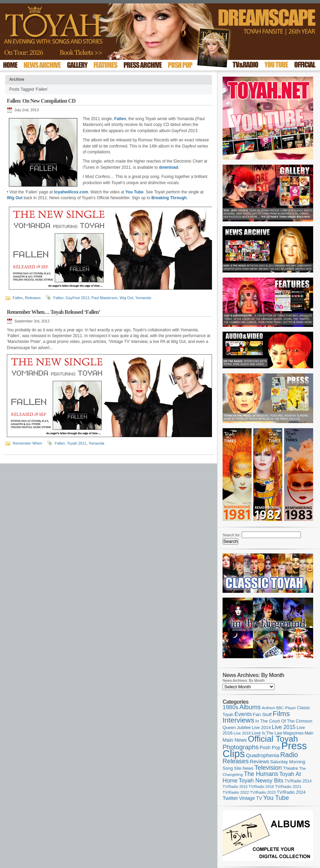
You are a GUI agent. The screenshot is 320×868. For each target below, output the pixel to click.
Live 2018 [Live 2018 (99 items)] (242, 733)
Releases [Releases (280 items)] (236, 761)
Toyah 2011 (77, 443)
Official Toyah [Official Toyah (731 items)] (273, 739)
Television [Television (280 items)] (268, 768)
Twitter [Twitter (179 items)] (230, 798)
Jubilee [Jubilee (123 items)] (244, 727)
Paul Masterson (104, 298)
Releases (33, 298)
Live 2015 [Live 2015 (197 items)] (284, 727)
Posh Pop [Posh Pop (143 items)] (270, 748)
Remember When (27, 443)
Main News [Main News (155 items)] (235, 740)
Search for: (232, 535)
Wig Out (126, 298)
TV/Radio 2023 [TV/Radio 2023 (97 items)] (263, 792)
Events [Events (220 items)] (243, 714)
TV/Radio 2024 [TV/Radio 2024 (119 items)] (291, 792)
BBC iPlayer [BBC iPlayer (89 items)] (286, 708)
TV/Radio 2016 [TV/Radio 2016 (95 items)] (261, 787)
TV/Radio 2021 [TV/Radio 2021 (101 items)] (288, 787)
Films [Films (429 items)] (281, 713)
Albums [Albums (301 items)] (250, 707)
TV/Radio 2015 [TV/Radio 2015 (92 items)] (235, 787)
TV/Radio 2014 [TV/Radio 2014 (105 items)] (298, 781)
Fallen (18, 298)
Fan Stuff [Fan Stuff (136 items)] (262, 714)
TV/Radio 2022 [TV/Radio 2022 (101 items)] (236, 792)
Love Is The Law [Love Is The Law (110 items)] (267, 733)
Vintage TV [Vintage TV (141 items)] (250, 798)
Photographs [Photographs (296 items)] (241, 747)
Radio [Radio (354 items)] (289, 755)
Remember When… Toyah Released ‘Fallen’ (54, 312)
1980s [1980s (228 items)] (230, 707)
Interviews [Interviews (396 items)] (238, 720)
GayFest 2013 (77, 298)
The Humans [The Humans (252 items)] (261, 774)
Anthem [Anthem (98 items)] (269, 708)
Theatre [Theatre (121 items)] (291, 768)
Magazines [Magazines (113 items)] (293, 733)
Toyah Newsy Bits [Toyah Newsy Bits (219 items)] (261, 781)
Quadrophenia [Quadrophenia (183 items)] (263, 755)
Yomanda (143, 298)
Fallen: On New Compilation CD (41, 101)
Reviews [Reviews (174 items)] (259, 761)
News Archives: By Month (244, 680)
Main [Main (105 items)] (309, 733)
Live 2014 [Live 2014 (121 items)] (262, 727)
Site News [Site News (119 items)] (244, 768)
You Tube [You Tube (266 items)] (276, 798)
